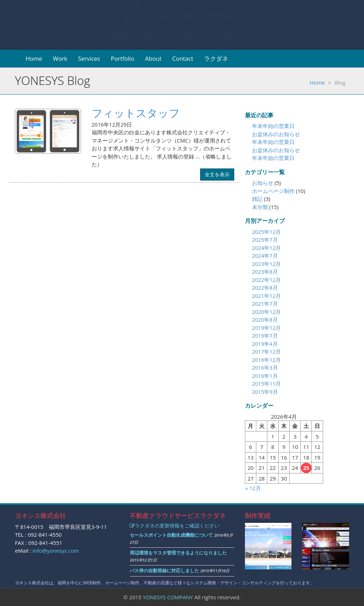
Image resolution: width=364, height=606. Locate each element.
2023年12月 (266, 264)
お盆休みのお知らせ (276, 134)
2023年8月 (265, 272)
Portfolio (123, 58)
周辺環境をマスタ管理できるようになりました (178, 553)
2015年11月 (266, 384)
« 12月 (253, 488)
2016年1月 (265, 376)
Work (60, 58)
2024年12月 (266, 248)
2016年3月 (265, 368)
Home (34, 58)
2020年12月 (266, 312)
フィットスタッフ (136, 113)
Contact (183, 58)
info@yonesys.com (56, 551)
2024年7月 (265, 256)
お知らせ (263, 183)
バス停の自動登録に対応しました (164, 570)
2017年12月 (266, 352)
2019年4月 (265, 344)
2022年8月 (265, 288)
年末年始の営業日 (273, 126)
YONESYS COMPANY (168, 597)
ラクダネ (216, 58)
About (153, 58)
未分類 (260, 207)
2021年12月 (266, 296)
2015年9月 (265, 392)
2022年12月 (266, 280)
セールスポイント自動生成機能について (171, 535)
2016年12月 (266, 360)
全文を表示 (217, 174)
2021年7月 (265, 304)
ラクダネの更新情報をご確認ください (175, 525)
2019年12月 (266, 328)
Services (89, 58)
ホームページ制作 (273, 191)
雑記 (257, 199)
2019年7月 (265, 336)
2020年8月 (265, 320)
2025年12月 (266, 232)
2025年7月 (265, 240)
